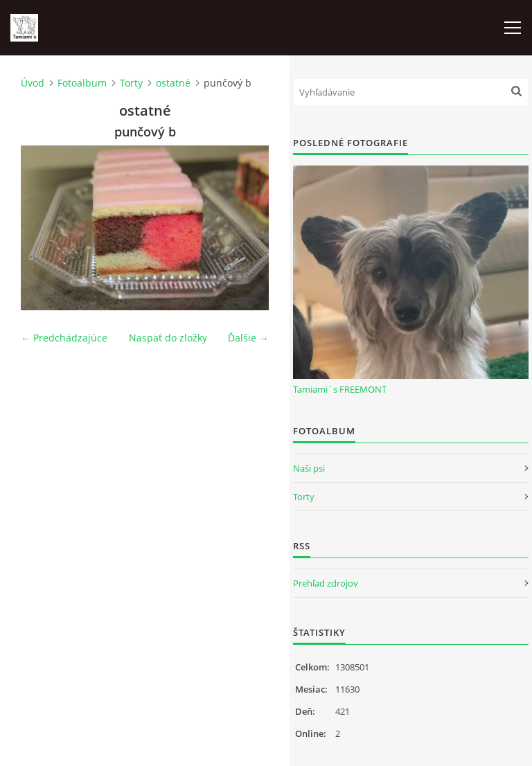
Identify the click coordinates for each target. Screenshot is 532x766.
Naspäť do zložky (168, 338)
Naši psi (309, 468)
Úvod (33, 83)
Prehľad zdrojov (326, 583)
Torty (131, 83)
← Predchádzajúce (64, 338)
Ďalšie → (248, 338)
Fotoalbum (82, 83)
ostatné (173, 83)
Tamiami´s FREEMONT (340, 389)
